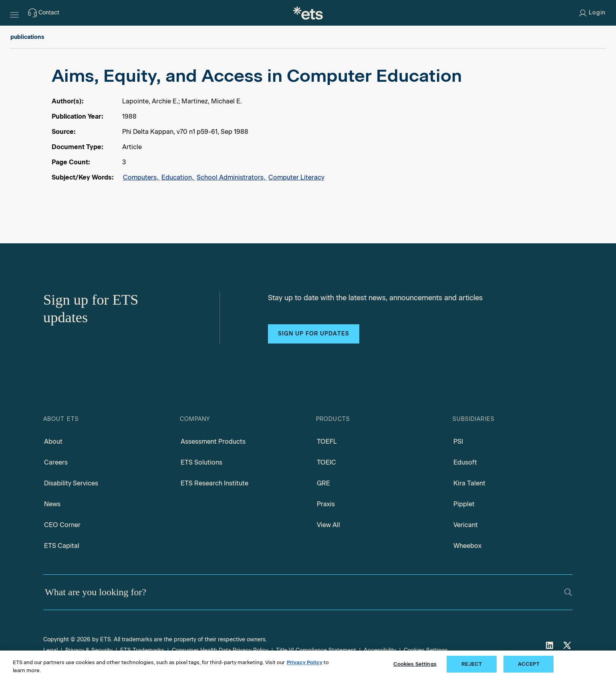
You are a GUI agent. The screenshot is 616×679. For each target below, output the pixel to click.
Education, (178, 177)
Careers (56, 462)
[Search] (568, 592)
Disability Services (71, 483)
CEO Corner (62, 525)
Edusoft (465, 462)
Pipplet (464, 504)
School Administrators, (232, 177)
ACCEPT (529, 664)
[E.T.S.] (308, 13)
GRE (323, 483)
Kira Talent (469, 483)
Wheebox (467, 546)
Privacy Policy (305, 662)
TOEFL (327, 442)
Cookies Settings (415, 664)
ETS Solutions (201, 462)
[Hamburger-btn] (14, 13)
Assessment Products (213, 442)
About (53, 442)
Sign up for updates (314, 334)
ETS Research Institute (214, 483)
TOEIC (326, 462)
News (52, 504)
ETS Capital (62, 546)
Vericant (466, 525)
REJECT (472, 664)
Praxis (326, 504)
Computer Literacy (296, 177)
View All (328, 525)
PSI (458, 442)
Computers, (141, 177)
